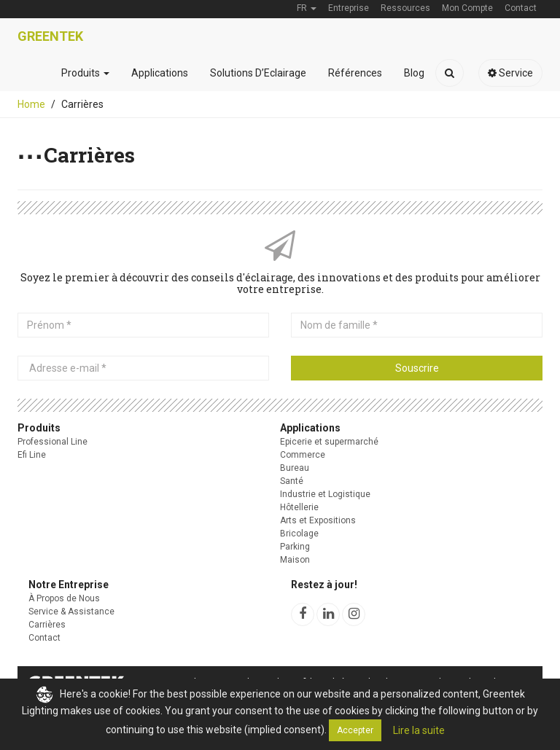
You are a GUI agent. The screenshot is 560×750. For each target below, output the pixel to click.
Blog (414, 73)
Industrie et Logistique (325, 494)
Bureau (295, 468)
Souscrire (417, 368)
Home (31, 104)
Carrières (47, 625)
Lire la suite (419, 730)
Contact (44, 638)
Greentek (50, 36)
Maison (295, 560)
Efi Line (32, 455)
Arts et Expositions (318, 520)
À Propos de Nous (64, 598)
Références (355, 73)
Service (510, 73)
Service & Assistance (71, 612)
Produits (85, 73)
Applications (160, 73)
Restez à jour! (324, 585)
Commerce (303, 455)
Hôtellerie (299, 507)
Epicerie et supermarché (329, 442)
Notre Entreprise (69, 585)
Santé (292, 481)
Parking (295, 547)
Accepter (355, 730)
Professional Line (52, 442)
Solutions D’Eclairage (258, 73)
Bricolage (299, 534)
